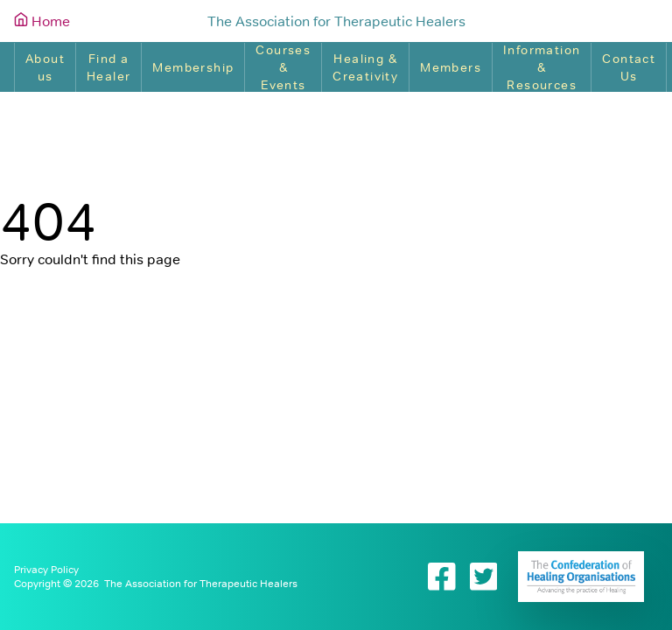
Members (451, 67)
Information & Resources (542, 67)
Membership (193, 67)
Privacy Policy (46, 570)
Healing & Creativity (365, 67)
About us (45, 67)
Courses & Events (283, 67)
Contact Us (629, 67)
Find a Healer (108, 67)
